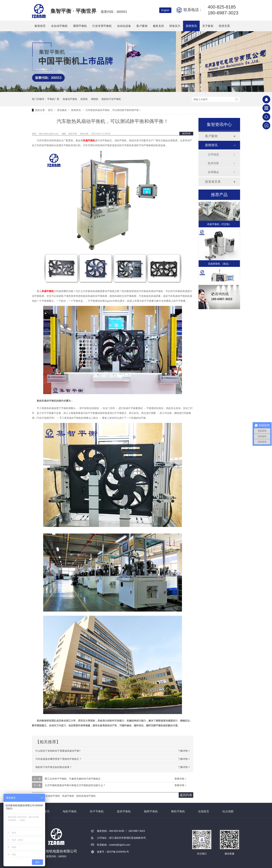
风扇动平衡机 (53, 796)
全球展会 (213, 172)
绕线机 (95, 99)
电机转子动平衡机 (111, 99)
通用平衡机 (80, 26)
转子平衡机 (97, 811)
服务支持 (158, 26)
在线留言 (204, 811)
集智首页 (40, 26)
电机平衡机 (70, 811)
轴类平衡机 (151, 811)
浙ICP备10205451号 (118, 852)
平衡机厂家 (53, 99)
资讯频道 (62, 110)
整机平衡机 (178, 811)
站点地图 (228, 811)
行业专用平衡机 (102, 26)
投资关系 (224, 26)
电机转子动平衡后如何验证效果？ (54, 767)
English (165, 10)
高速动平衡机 (70, 99)
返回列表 (186, 134)
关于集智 (208, 26)
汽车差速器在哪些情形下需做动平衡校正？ (58, 759)
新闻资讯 (191, 26)
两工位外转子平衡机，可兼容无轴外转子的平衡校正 (73, 779)
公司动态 (213, 154)
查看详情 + (180, 779)
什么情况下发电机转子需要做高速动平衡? (58, 751)
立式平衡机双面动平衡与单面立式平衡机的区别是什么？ (75, 785)
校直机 (84, 99)
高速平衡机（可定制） (219, 225)
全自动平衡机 (59, 26)
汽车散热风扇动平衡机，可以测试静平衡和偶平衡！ (113, 110)
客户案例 (142, 26)
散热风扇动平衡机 (86, 796)
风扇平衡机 (89, 140)
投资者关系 (213, 182)
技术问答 (213, 163)
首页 (51, 110)
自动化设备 (124, 26)
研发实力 (175, 26)
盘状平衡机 (124, 811)
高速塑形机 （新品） (219, 264)
